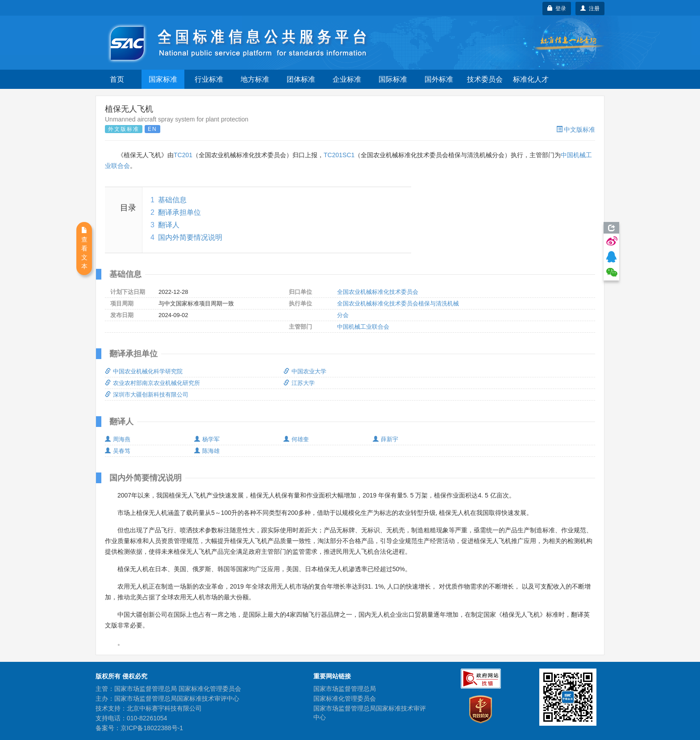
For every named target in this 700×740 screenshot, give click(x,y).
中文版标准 (576, 130)
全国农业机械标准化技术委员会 (378, 292)
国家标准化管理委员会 (345, 698)
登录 (557, 8)
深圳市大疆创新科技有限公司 (147, 395)
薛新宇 (385, 439)
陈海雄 (207, 451)
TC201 (183, 155)
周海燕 (118, 439)
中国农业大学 (305, 371)
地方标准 (255, 79)
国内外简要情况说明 (190, 237)
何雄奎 (296, 439)
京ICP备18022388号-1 (152, 728)
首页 (117, 79)
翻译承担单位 (179, 212)
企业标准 (347, 79)
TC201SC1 (339, 155)
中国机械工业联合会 (363, 327)
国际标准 (393, 79)
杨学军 (207, 439)
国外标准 (439, 79)
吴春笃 (118, 451)
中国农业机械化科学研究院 (144, 371)
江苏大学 (299, 383)
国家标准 (163, 79)
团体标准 (301, 79)
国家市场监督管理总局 (345, 689)
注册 (590, 8)
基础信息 (172, 200)
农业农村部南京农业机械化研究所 (152, 383)
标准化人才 (531, 79)
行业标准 (209, 79)
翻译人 (169, 225)
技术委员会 (485, 79)
